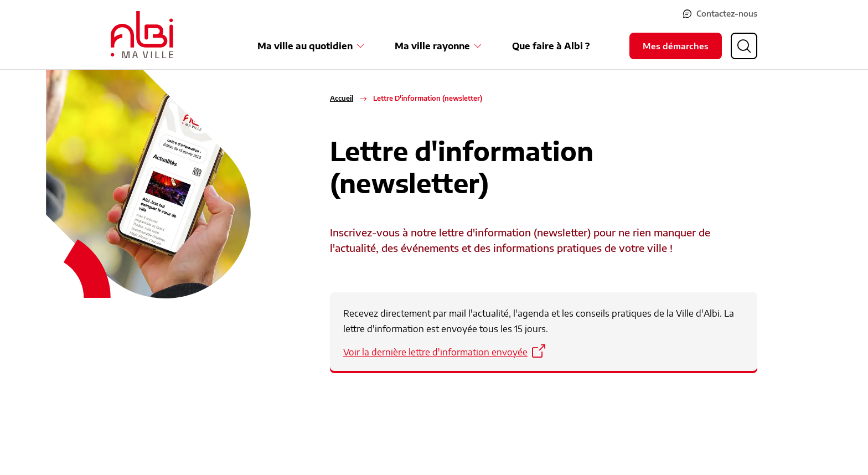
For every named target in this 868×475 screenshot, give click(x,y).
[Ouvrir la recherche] (744, 46)
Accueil (342, 98)
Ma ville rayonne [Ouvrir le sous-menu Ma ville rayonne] (432, 46)
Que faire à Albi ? (551, 46)
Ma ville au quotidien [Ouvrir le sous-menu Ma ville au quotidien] (305, 46)
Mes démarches (676, 46)
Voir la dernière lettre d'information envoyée (435, 352)
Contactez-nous (727, 14)
